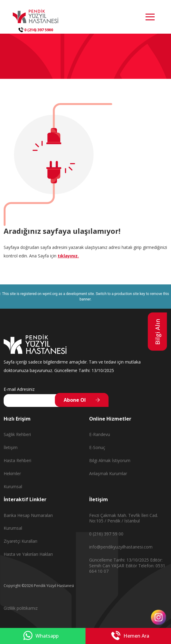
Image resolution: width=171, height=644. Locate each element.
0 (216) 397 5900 (36, 30)
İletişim (11, 447)
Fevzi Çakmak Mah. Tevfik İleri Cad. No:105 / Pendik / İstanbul (124, 518)
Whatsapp (41, 636)
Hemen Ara (130, 636)
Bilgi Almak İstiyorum (110, 460)
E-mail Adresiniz (19, 389)
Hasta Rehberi (17, 460)
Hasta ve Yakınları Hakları (28, 554)
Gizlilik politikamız (21, 608)
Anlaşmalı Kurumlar (108, 473)
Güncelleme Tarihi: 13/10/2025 (120, 560)
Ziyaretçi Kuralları (20, 541)
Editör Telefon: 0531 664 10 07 (127, 569)
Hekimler (12, 473)
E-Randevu (100, 434)
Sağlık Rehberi (17, 434)
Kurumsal (13, 486)
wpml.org (50, 294)
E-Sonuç (97, 447)
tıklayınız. (68, 256)
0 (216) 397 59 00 (106, 534)
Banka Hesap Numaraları (28, 515)
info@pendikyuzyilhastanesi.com (121, 547)
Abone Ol (75, 400)
